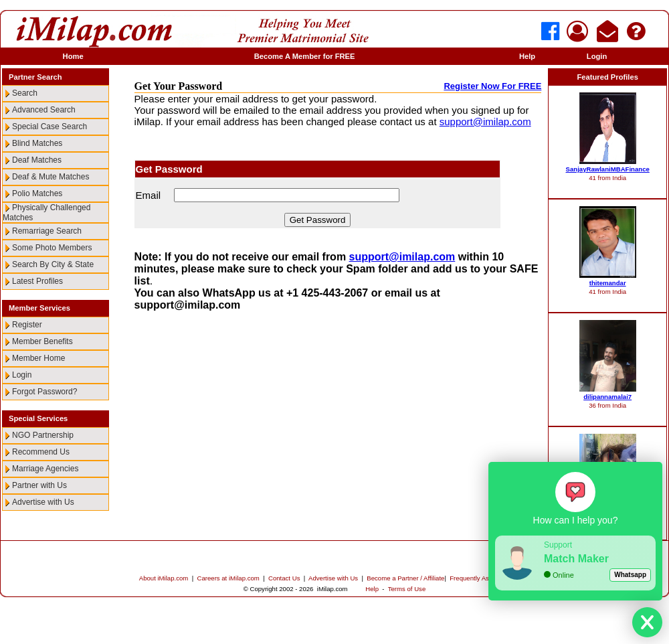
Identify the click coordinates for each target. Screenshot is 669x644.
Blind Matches (37, 143)
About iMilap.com (164, 578)
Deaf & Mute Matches (51, 177)
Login (597, 56)
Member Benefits (42, 341)
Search (25, 93)
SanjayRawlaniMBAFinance (608, 169)
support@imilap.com (485, 122)
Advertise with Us (43, 502)
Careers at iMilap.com (228, 578)
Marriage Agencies (45, 469)
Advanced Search (44, 110)
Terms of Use (407, 589)
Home (73, 56)
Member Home (38, 358)
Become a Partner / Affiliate (405, 578)
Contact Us (284, 578)
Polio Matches (37, 193)
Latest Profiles (37, 281)
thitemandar (608, 283)
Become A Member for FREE (305, 56)
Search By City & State (53, 264)
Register (27, 325)
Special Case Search (50, 127)
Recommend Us (41, 452)
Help (527, 56)
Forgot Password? (44, 392)
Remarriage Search (47, 231)
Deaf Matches (37, 160)
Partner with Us (39, 485)
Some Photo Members (52, 248)
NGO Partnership (43, 435)
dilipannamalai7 (607, 397)
